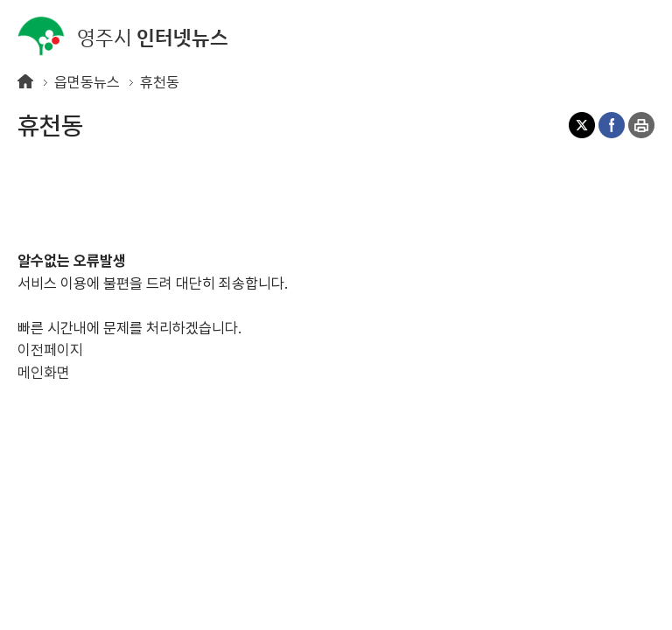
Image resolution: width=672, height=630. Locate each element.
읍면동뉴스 (87, 82)
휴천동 (160, 82)
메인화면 (44, 373)
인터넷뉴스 (123, 37)
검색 (606, 35)
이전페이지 (50, 350)
